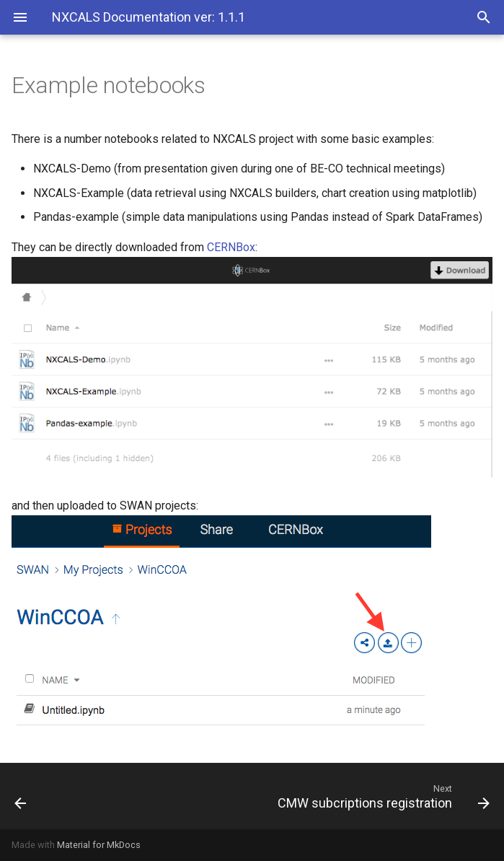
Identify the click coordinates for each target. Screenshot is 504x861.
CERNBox (231, 247)
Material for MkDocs (99, 845)
